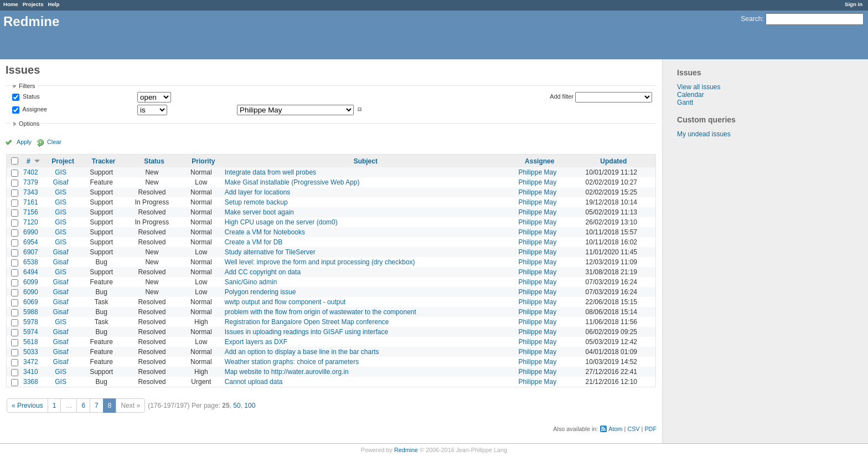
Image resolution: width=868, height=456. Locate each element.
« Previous (27, 406)
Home (11, 4)
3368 (31, 382)
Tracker (104, 161)
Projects (33, 4)
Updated (613, 161)
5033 (31, 352)
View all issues (699, 87)
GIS (61, 172)
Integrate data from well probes (270, 172)
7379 (31, 182)
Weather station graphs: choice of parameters (292, 362)
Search (751, 19)
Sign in (854, 4)
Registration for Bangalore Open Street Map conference (307, 322)
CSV (633, 429)
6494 (31, 272)
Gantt (685, 103)
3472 (31, 362)
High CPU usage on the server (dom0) (281, 222)
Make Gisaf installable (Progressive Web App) (292, 182)
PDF (650, 429)
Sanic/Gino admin (251, 282)
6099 (31, 282)
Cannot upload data (254, 382)
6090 (31, 292)
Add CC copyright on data (263, 272)
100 (250, 406)
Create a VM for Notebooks (265, 232)
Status (30, 97)
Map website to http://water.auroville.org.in (287, 372)
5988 (31, 312)
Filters (27, 86)
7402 (31, 172)
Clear (54, 142)
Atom (615, 429)
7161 (31, 202)
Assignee (34, 109)
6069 (31, 302)
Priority (203, 161)
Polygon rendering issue (260, 292)
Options (29, 124)
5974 (31, 332)
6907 (31, 252)
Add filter (562, 96)
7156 (31, 212)
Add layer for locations (258, 192)
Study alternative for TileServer (270, 252)
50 (237, 406)
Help (54, 4)
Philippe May (537, 172)
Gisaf (61, 182)
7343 (31, 192)
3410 (31, 372)
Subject (366, 161)
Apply (24, 142)
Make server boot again (259, 212)
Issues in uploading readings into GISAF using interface (307, 332)
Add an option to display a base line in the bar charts (302, 352)
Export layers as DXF (256, 342)
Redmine (406, 450)
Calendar (691, 95)
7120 (31, 222)
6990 (31, 232)
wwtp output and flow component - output (285, 302)
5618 (31, 342)
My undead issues (704, 134)
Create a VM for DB (254, 242)
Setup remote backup (256, 202)
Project (63, 161)
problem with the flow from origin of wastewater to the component (321, 312)
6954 (31, 242)
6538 (31, 262)
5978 (31, 322)
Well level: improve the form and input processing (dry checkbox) (320, 262)
